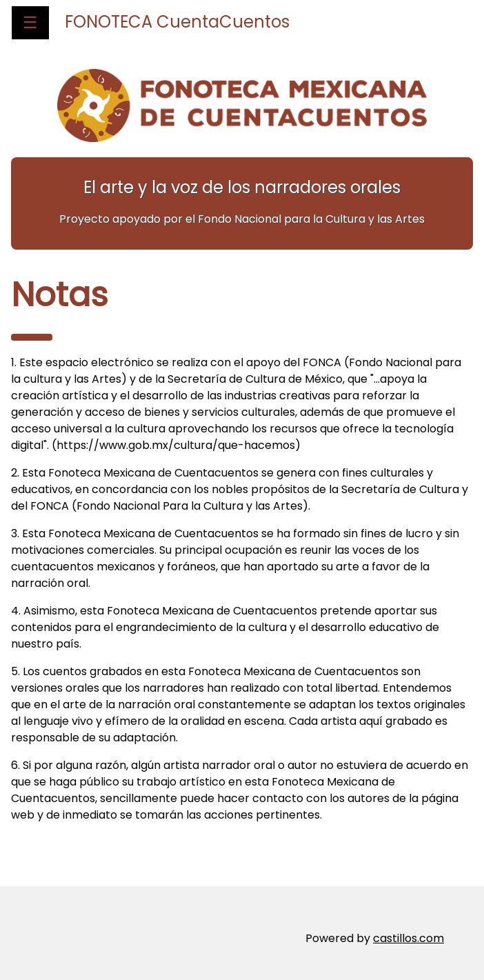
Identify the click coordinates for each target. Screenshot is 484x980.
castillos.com (409, 938)
